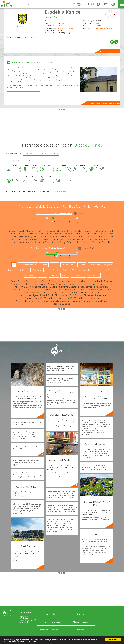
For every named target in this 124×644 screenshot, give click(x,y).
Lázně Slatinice (73, 301)
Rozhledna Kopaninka (82, 281)
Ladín (87, 234)
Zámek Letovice (57, 301)
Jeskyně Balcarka (62, 304)
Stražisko (35, 242)
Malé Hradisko (17, 237)
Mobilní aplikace (80, 622)
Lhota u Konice (32, 37)
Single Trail (54, 275)
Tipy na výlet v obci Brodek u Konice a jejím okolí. (23, 91)
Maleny (29, 237)
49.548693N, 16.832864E (66, 28)
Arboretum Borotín (24, 287)
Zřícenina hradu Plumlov (51, 292)
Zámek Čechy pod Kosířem (99, 290)
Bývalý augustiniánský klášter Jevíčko (67, 287)
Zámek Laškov (41, 287)
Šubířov (45, 242)
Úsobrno (86, 242)
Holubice (86, 231)
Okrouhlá (91, 237)
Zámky (55, 270)
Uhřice (78, 242)
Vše (14, 265)
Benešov (12, 231)
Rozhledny (37, 270)
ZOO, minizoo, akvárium (28, 265)
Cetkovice (51, 231)
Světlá (70, 242)
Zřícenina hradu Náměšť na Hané (40, 298)
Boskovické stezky (104, 284)
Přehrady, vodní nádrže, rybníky (100, 265)
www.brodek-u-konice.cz (104, 28)
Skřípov (98, 239)
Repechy (58, 239)
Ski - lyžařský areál (68, 265)
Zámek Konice (17, 281)
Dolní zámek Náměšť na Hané (71, 298)
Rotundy (96, 270)
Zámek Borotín (87, 284)
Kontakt (80, 630)
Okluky (81, 237)
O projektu (51, 614)
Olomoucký (62, 21)
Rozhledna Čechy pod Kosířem (70, 290)
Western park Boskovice (67, 284)
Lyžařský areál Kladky (44, 284)
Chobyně (61, 231)
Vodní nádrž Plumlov (53, 295)
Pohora (100, 237)
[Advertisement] (62, 126)
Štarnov (17, 242)
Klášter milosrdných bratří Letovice (32, 301)
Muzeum (65, 275)
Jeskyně (106, 270)
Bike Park (43, 275)
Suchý (62, 242)
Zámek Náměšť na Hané (95, 295)
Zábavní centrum (78, 275)
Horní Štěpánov (99, 231)
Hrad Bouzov (93, 298)
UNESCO (55, 265)
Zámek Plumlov (72, 292)
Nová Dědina (40, 237)
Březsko (22, 231)
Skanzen (82, 265)
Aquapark (44, 265)
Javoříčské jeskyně (29, 292)
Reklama (80, 614)
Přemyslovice (18, 239)
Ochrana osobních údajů (51, 630)
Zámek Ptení (64, 281)
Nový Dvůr (64, 237)
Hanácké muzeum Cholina (95, 301)
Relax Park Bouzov (73, 295)
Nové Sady (52, 237)
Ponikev (109, 237)
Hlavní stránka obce (112, 51)
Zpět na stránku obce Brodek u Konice (105, 103)
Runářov (67, 239)
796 (97, 23)
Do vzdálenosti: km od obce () (51, 248)
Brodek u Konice (62, 12)
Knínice (41, 234)
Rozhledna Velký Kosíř (91, 292)
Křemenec (68, 234)
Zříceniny (65, 270)
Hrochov (112, 231)
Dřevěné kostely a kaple (81, 270)
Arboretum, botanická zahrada (18, 270)
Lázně (115, 270)
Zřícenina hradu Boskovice (42, 290)
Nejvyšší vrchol (30, 275)
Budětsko (32, 231)
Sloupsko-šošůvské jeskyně (29, 295)
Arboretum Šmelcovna (22, 284)
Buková (41, 231)
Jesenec (22, 234)
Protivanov (31, 239)
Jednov (14, 234)
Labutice (79, 234)
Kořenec (58, 234)
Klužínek (32, 234)
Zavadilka (106, 242)
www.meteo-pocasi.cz (60, 191)
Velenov (96, 242)
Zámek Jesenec (33, 281)
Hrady (47, 270)
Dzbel (77, 231)
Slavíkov (107, 239)
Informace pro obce (51, 622)
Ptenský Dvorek (45, 239)
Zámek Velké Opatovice (97, 287)
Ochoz (73, 237)
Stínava (26, 242)
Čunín (70, 231)
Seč (91, 239)
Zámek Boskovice (19, 290)
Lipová (110, 234)
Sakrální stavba (94, 275)
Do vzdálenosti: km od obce (54, 214)
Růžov (76, 239)
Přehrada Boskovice (103, 281)
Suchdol (54, 242)
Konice (60, 26)
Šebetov (84, 239)
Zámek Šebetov (49, 281)
